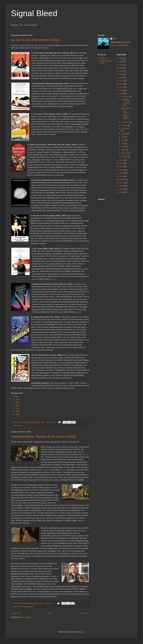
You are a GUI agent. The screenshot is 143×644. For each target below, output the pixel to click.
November (125, 122)
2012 (18, 402)
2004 (122, 192)
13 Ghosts (46, 470)
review (53, 279)
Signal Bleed (34, 13)
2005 (122, 189)
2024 (122, 65)
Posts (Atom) (26, 617)
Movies (20, 425)
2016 (122, 90)
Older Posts (84, 613)
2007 (122, 183)
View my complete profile (119, 45)
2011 (18, 405)
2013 (18, 399)
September (125, 129)
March (124, 150)
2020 (122, 78)
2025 (122, 61)
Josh (115, 39)
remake (63, 470)
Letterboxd (104, 58)
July (123, 137)
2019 (122, 81)
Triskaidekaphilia (28, 607)
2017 (122, 87)
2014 (18, 397)
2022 (122, 71)
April (123, 147)
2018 (122, 84)
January (125, 156)
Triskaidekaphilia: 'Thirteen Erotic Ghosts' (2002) (43, 437)
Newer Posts (16, 613)
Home (51, 613)
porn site (85, 454)
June (123, 140)
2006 (122, 186)
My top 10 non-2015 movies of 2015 (35, 40)
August (124, 134)
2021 (122, 74)
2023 (122, 68)
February (125, 153)
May (123, 144)
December (125, 96)
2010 (18, 409)
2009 (18, 412)
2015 (122, 94)
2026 (122, 58)
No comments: (51, 422)
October (125, 125)
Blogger (81, 632)
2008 (18, 414)
